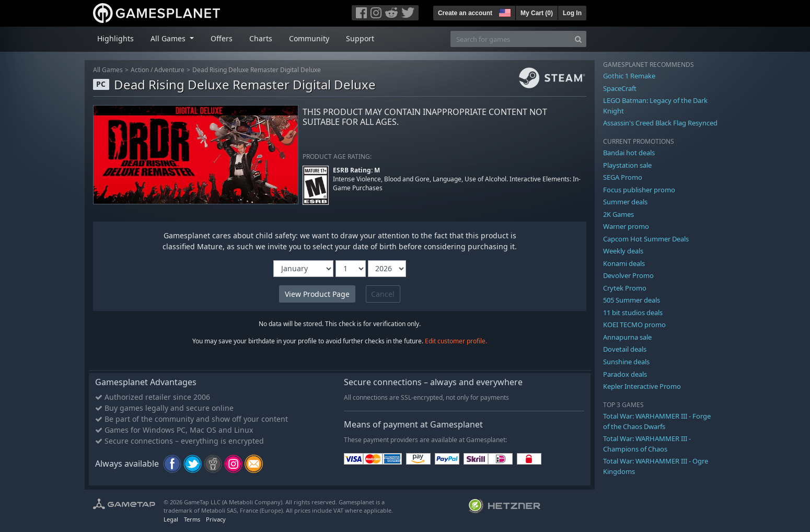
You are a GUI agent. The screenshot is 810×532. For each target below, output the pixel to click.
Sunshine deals (626, 362)
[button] (504, 11)
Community (309, 38)
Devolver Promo (628, 275)
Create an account (465, 13)
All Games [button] (169, 38)
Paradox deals (625, 374)
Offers (222, 38)
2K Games (618, 214)
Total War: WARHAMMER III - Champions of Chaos (647, 444)
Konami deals (624, 263)
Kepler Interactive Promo (642, 386)
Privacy (216, 519)
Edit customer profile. (456, 341)
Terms (192, 519)
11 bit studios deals (633, 313)
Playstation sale (627, 165)
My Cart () (537, 13)
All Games (108, 70)
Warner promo (626, 226)
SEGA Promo (623, 177)
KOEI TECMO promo (634, 325)
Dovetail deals (625, 349)
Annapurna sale (627, 337)
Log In (572, 13)
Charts (261, 38)
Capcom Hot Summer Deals (646, 239)
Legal (171, 519)
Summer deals (625, 202)
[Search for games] (511, 39)
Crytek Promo (625, 288)
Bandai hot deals (629, 153)
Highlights (115, 38)
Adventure (169, 70)
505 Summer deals (632, 300)
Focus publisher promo (639, 190)
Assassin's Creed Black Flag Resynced (660, 123)
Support (360, 38)
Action (140, 70)
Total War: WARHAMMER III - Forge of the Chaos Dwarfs (657, 421)
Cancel (383, 294)
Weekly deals (623, 251)
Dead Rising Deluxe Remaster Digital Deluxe (257, 70)
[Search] (578, 39)
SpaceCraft (620, 88)
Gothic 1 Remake (629, 76)
